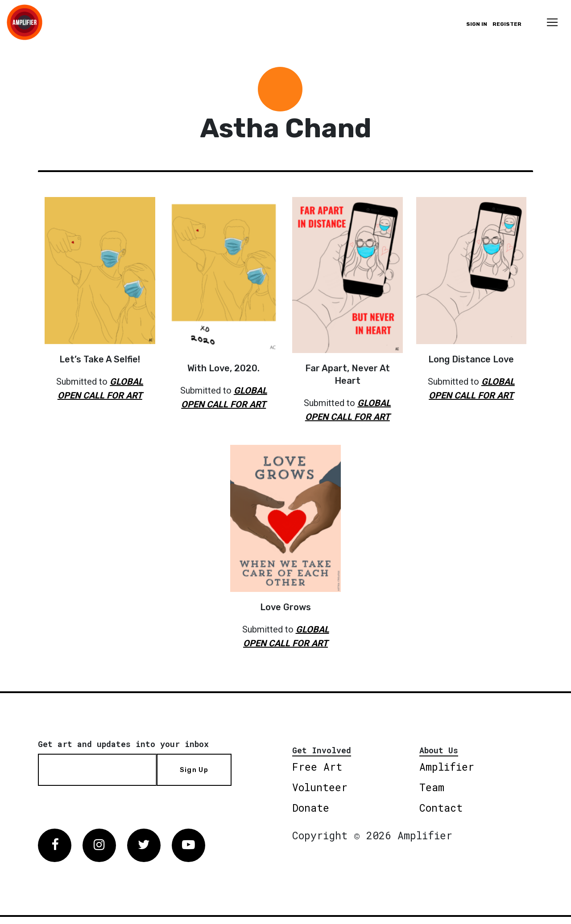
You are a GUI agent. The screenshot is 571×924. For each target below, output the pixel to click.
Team (432, 787)
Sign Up (194, 770)
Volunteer (320, 787)
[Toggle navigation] (552, 22)
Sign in (477, 24)
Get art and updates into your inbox (123, 744)
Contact (441, 808)
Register (507, 24)
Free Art (317, 767)
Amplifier (447, 767)
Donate (311, 808)
